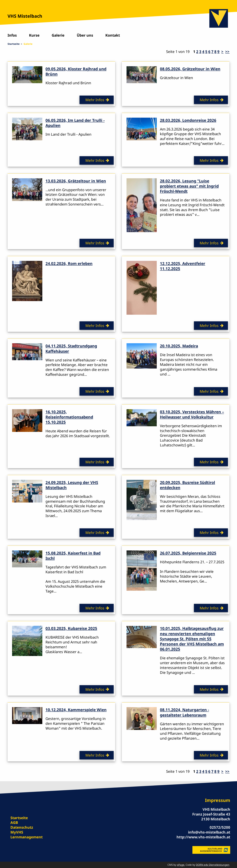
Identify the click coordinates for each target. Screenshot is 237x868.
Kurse (34, 35)
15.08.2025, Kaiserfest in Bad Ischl (73, 556)
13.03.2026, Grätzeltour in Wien (76, 181)
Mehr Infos (95, 100)
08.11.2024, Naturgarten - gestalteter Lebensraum (184, 712)
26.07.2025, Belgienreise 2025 (188, 553)
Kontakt (113, 35)
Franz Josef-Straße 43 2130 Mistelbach (211, 817)
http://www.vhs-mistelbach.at (203, 837)
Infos (12, 35)
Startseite (14, 44)
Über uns (85, 35)
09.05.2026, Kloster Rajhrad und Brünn (76, 71)
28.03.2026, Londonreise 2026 (188, 120)
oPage (181, 865)
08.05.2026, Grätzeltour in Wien (190, 69)
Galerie (58, 35)
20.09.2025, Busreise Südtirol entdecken (187, 485)
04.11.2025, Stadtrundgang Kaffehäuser (71, 348)
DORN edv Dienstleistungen (213, 865)
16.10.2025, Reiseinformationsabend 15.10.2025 (69, 417)
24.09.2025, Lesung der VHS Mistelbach (72, 485)
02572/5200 (220, 827)
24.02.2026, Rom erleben (69, 263)
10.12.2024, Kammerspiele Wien (76, 710)
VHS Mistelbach (25, 16)
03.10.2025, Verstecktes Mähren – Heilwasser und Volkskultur (192, 414)
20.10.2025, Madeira (179, 346)
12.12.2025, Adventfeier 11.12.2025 (183, 266)
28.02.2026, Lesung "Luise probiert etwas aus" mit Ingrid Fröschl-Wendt (189, 186)
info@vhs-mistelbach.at (209, 832)
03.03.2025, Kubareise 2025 (71, 628)
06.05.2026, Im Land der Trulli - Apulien (75, 123)
